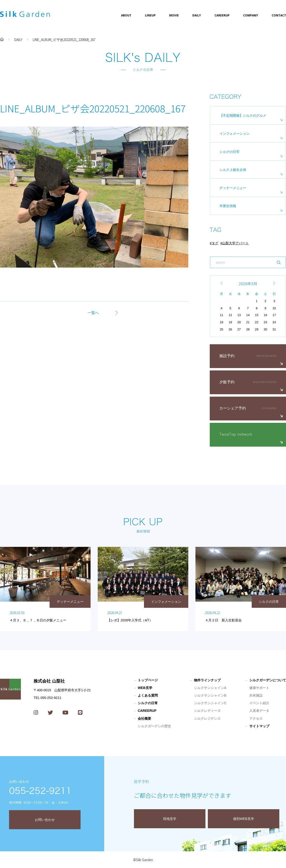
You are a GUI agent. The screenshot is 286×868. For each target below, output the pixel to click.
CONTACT (279, 15)
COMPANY (251, 15)
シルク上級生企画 (233, 170)
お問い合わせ (45, 820)
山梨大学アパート (235, 243)
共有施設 (256, 695)
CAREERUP (222, 15)
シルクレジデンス (207, 718)
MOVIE (174, 15)
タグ (215, 243)
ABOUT (126, 15)
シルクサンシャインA (210, 688)
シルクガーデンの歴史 (154, 726)
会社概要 (144, 718)
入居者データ (259, 711)
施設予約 (227, 356)
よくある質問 (148, 695)
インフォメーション (235, 134)
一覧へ (93, 313)
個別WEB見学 (244, 819)
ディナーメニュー (233, 188)
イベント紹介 (259, 703)
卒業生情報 (228, 206)
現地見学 (170, 819)
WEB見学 (145, 688)
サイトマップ (259, 726)
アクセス (256, 718)
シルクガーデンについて (268, 680)
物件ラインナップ (207, 680)
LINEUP (150, 15)
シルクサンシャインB (210, 695)
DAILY (197, 15)
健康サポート (259, 688)
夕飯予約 (227, 382)
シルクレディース (207, 711)
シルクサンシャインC (210, 703)
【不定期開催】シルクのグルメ (243, 115)
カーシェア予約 (233, 408)
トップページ (148, 680)
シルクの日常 (230, 152)
